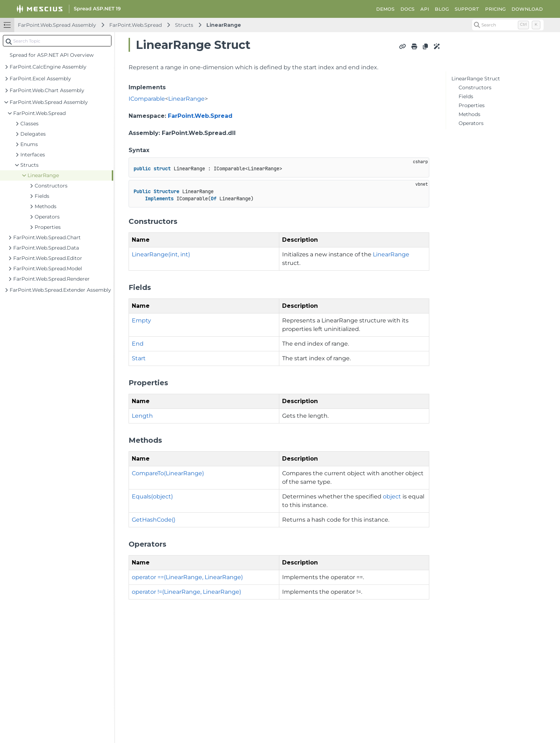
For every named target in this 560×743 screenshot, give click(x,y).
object (392, 496)
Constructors (475, 87)
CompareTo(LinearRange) (168, 473)
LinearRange (224, 25)
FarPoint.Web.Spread (136, 25)
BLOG (442, 9)
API (425, 9)
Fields (466, 96)
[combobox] (57, 41)
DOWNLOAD (527, 9)
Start (139, 358)
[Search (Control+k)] (508, 25)
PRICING (495, 9)
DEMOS (385, 9)
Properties (472, 105)
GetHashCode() (154, 520)
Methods (469, 114)
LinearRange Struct (476, 79)
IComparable (147, 99)
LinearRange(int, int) (161, 254)
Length (142, 416)
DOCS (407, 9)
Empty (141, 320)
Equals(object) (152, 496)
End (138, 344)
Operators (471, 123)
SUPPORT (467, 9)
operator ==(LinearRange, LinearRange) (187, 577)
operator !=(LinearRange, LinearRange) (186, 592)
